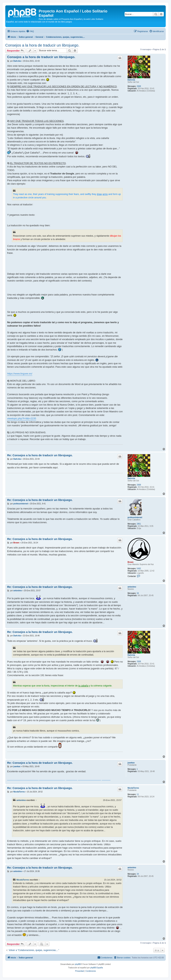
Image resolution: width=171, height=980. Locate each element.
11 (138, 794)
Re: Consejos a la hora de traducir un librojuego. (40, 455)
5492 (139, 569)
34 (138, 593)
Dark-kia (131, 80)
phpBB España (97, 968)
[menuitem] (30, 31)
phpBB (78, 964)
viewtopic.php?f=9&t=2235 (22, 418)
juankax (131, 763)
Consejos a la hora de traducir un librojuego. (42, 45)
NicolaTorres (133, 788)
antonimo (132, 587)
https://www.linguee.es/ (20, 374)
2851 (139, 524)
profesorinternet (135, 517)
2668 (139, 86)
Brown (131, 562)
